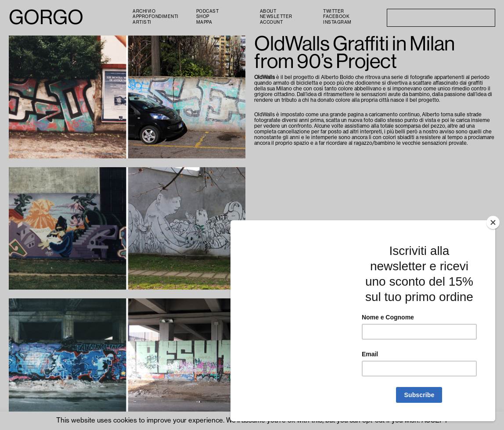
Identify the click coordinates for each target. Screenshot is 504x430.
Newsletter (276, 17)
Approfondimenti (156, 17)
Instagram (337, 22)
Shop (203, 17)
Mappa (204, 22)
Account (272, 22)
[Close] (493, 222)
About (268, 11)
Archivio (144, 11)
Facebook (336, 17)
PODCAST (208, 11)
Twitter (334, 11)
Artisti (142, 22)
